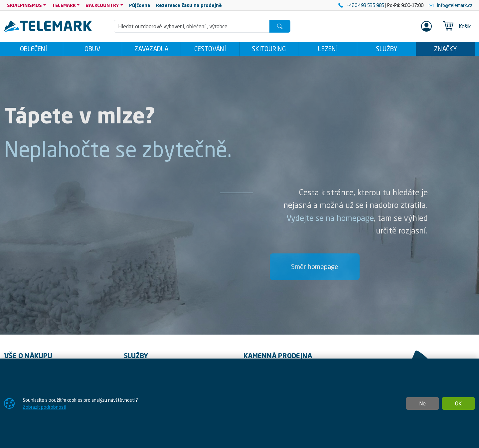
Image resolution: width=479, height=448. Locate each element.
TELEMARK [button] (64, 5)
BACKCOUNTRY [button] (102, 5)
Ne (422, 403)
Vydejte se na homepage (330, 218)
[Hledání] (192, 26)
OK (458, 403)
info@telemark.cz (451, 5)
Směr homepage (315, 267)
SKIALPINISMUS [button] (24, 5)
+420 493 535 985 (362, 5)
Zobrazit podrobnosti (44, 407)
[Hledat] (280, 26)
